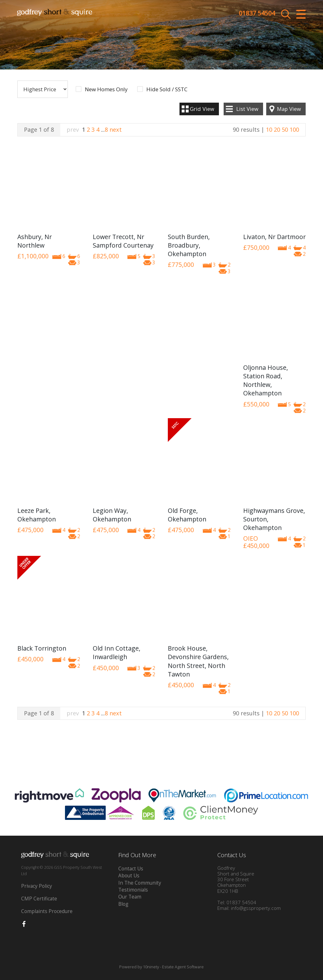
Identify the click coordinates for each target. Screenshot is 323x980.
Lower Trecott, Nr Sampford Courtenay (123, 241)
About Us (129, 876)
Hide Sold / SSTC (167, 89)
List (247, 109)
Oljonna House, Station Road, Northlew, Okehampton (266, 380)
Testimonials (133, 890)
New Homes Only (106, 89)
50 (285, 129)
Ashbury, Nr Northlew (35, 241)
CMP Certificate (39, 899)
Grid (202, 109)
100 (294, 129)
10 (269, 129)
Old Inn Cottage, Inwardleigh (117, 652)
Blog (123, 904)
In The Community (140, 883)
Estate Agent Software (183, 967)
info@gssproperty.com (256, 908)
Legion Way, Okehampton (112, 515)
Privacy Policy (37, 886)
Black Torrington (42, 648)
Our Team (130, 897)
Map (289, 109)
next (116, 129)
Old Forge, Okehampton (187, 515)
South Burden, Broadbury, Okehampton (189, 245)
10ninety (151, 967)
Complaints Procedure (47, 911)
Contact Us (131, 869)
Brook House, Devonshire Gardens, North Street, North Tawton (198, 661)
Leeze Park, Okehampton (37, 515)
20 (277, 129)
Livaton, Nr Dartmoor (274, 237)
